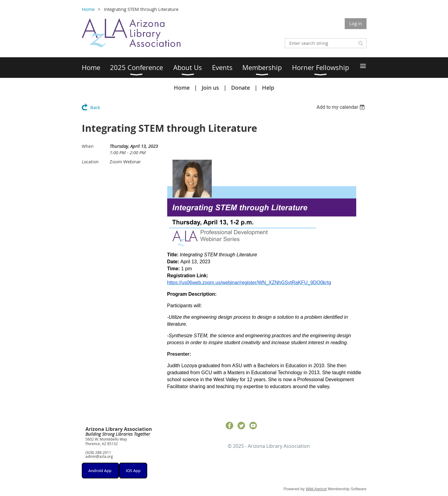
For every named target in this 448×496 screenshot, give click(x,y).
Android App (101, 471)
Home (88, 9)
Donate (241, 88)
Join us (210, 88)
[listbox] (342, 107)
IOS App (133, 471)
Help (268, 88)
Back (95, 107)
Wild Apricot (316, 489)
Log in (356, 23)
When (88, 146)
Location (90, 162)
